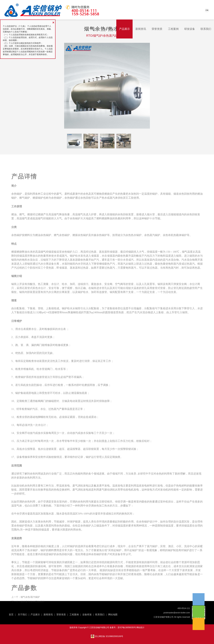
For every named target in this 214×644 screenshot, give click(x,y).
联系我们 (206, 29)
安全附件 (41, 474)
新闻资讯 (141, 29)
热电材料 (181, 502)
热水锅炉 (136, 252)
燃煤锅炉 (38, 214)
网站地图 (113, 615)
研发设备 (190, 29)
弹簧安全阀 (180, 301)
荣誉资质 (157, 29)
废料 (67, 210)
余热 (27, 518)
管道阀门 (47, 386)
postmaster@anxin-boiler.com (177, 613)
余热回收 (86, 214)
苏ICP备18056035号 (127, 628)
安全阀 (21, 450)
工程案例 (173, 29)
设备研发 (87, 615)
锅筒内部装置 (27, 309)
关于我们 (108, 29)
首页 (93, 29)
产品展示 (124, 29)
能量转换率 (196, 502)
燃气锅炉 (25, 214)
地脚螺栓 (41, 434)
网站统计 (140, 628)
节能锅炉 (104, 591)
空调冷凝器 (26, 530)
